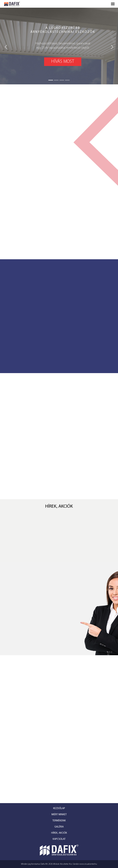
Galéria (59, 827)
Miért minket (59, 815)
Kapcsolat (59, 839)
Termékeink (59, 821)
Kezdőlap (59, 808)
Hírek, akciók (59, 833)
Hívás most (63, 62)
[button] (6, 46)
